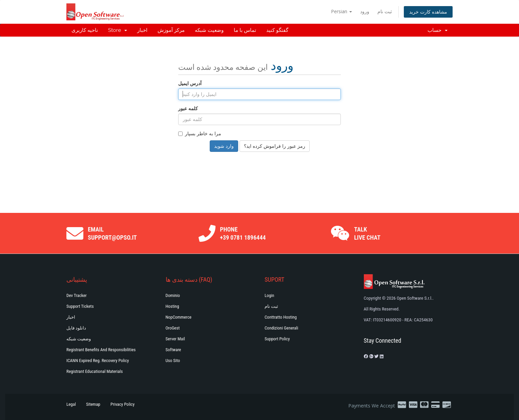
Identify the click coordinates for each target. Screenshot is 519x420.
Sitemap (93, 404)
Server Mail (175, 339)
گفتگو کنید (277, 30)
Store (118, 30)
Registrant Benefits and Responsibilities (101, 350)
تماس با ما (245, 30)
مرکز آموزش (171, 30)
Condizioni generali (281, 328)
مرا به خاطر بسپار (200, 133)
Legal (71, 404)
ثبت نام (385, 11)
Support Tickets (80, 306)
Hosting (172, 306)
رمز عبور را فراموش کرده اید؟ (275, 146)
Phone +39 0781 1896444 (243, 233)
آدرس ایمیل (190, 83)
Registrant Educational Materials (95, 371)
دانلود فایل (76, 328)
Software (173, 350)
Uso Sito (173, 361)
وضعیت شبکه (209, 30)
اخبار (142, 30)
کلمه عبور (188, 108)
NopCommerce (179, 317)
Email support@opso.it (112, 233)
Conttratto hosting (281, 317)
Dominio (173, 295)
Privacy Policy (122, 404)
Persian (341, 11)
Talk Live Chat (367, 233)
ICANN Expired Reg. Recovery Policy (98, 361)
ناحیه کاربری (85, 30)
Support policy (277, 339)
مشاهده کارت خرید (428, 12)
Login (269, 295)
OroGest (173, 328)
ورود (365, 11)
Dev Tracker (77, 295)
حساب (438, 30)
